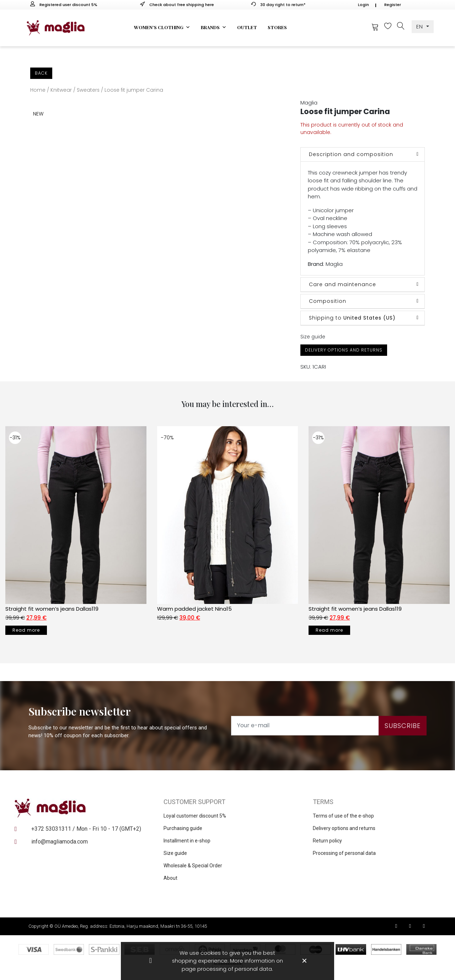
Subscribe (403, 726)
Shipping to (352, 318)
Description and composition (351, 154)
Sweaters (88, 90)
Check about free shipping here (177, 5)
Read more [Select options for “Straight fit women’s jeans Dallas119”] (26, 630)
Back (41, 73)
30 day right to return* (278, 5)
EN (421, 26)
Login (363, 5)
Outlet (247, 27)
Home (38, 90)
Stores (277, 27)
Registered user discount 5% (64, 5)
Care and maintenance (342, 284)
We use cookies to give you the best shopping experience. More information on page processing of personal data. (227, 961)
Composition (328, 301)
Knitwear (61, 90)
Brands (214, 27)
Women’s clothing (162, 27)
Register (393, 5)
